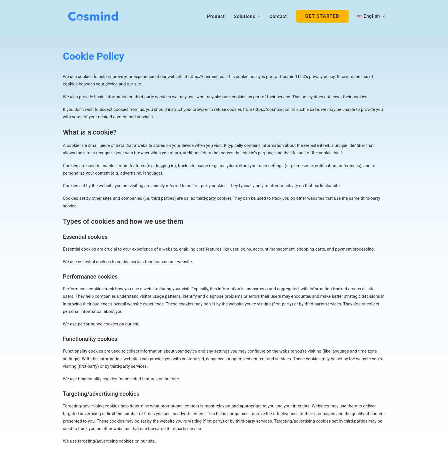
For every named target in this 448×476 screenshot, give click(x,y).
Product (216, 16)
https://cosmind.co (206, 77)
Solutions (247, 16)
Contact (278, 16)
